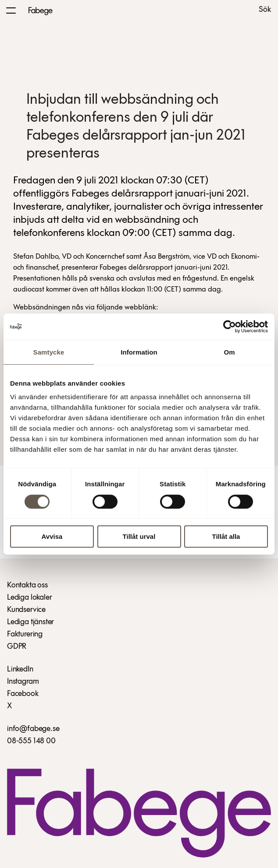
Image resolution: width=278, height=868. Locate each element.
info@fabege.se (33, 729)
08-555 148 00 (31, 741)
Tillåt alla (226, 536)
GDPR (17, 647)
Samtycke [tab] (49, 352)
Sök (265, 10)
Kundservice (26, 610)
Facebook (23, 694)
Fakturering (25, 634)
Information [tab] (139, 352)
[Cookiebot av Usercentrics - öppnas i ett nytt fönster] (230, 327)
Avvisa (52, 536)
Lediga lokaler (29, 598)
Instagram (23, 682)
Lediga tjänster (30, 622)
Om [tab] (229, 352)
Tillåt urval (139, 536)
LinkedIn (20, 669)
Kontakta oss (27, 585)
